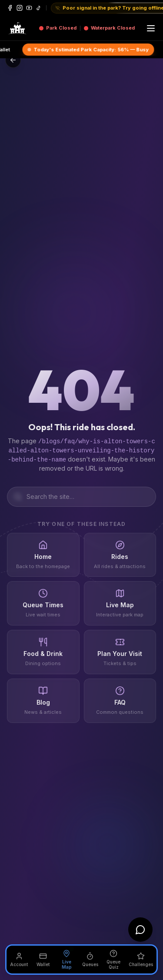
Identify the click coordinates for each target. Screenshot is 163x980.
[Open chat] (140, 930)
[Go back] (13, 60)
